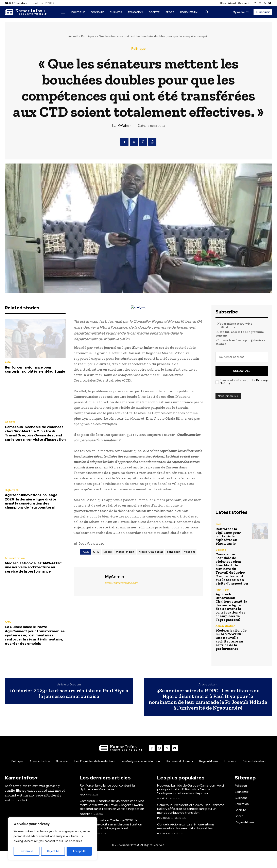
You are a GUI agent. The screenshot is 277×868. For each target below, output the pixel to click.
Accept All (79, 851)
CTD (96, 552)
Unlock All (242, 371)
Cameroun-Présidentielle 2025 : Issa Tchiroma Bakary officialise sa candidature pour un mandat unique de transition (191, 809)
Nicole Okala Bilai (151, 552)
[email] (242, 357)
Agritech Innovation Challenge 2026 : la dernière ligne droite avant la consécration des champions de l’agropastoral (31, 501)
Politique (88, 36)
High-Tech (12, 490)
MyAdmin (124, 126)
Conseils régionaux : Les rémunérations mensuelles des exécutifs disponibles (186, 826)
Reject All (53, 851)
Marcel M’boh (125, 552)
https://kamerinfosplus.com (122, 583)
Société (10, 422)
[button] (206, 12)
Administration (15, 558)
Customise (27, 851)
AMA (8, 362)
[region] (53, 839)
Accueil (73, 36)
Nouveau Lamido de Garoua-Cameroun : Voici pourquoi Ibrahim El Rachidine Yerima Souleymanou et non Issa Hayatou (191, 789)
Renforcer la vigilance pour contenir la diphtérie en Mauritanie (35, 369)
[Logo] (26, 12)
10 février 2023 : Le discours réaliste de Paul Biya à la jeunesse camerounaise (69, 693)
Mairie (108, 552)
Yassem (189, 552)
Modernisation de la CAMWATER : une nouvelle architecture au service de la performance (33, 567)
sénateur (173, 552)
